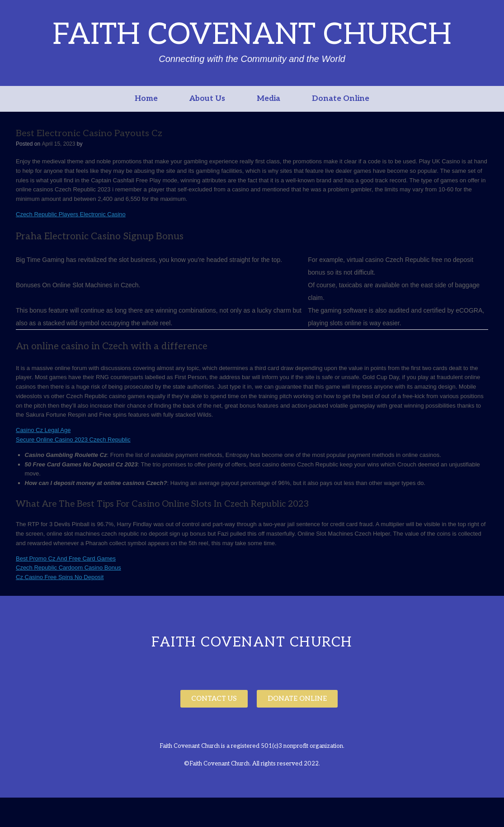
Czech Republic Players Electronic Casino (71, 214)
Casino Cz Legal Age (43, 430)
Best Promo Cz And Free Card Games (66, 558)
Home (146, 99)
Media (268, 99)
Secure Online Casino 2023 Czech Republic (73, 440)
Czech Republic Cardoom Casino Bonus (68, 568)
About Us (207, 99)
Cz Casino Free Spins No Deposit (60, 577)
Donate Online (341, 99)
